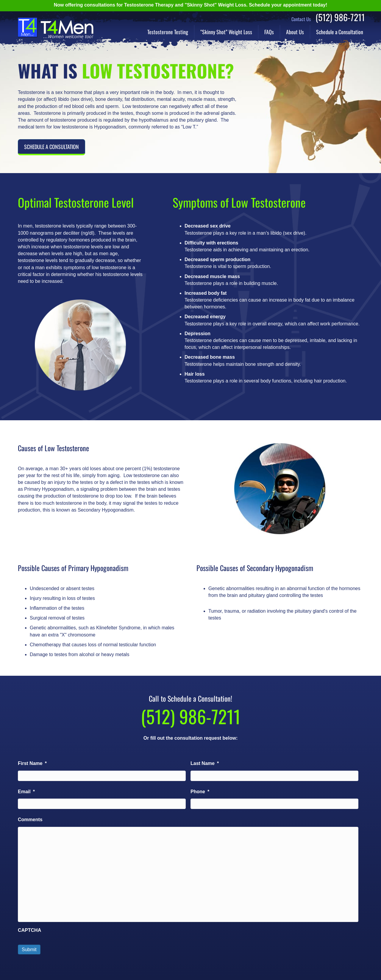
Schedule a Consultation (340, 32)
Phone (200, 792)
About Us (295, 32)
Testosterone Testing (168, 32)
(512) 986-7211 (340, 17)
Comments (30, 820)
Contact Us (301, 19)
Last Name (205, 763)
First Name (32, 763)
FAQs (269, 32)
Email (26, 792)
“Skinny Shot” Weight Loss (226, 32)
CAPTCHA (29, 930)
